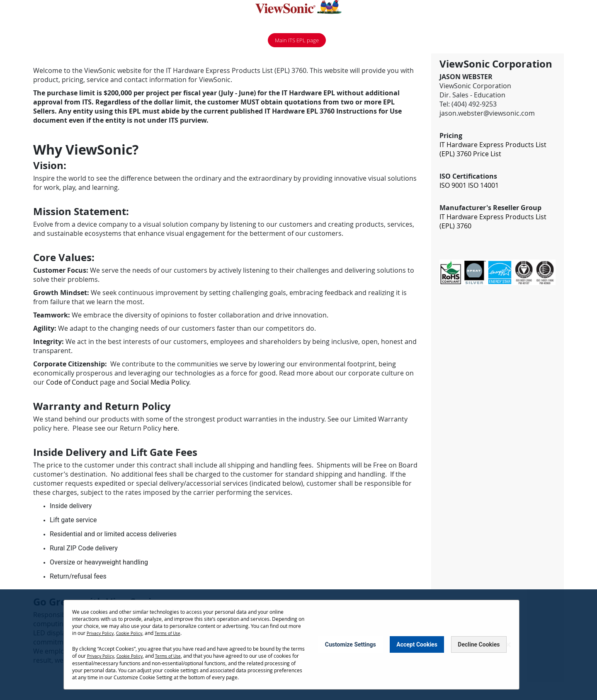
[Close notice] (508, 645)
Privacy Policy (102, 633)
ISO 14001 (483, 187)
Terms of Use (178, 633)
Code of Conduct (72, 383)
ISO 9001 (453, 187)
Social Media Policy (160, 383)
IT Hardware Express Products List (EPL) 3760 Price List (493, 150)
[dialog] (298, 645)
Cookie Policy (135, 633)
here (170, 429)
